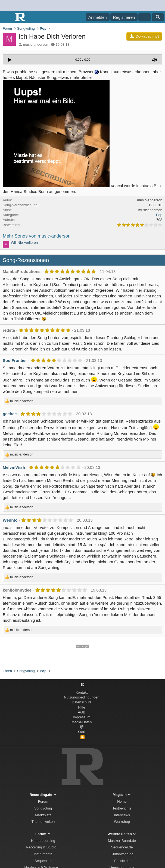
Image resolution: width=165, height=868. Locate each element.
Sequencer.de (122, 847)
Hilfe (82, 707)
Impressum (82, 717)
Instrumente (43, 854)
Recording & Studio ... (43, 847)
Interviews (122, 815)
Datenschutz (82, 702)
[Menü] (7, 17)
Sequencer (43, 861)
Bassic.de (122, 861)
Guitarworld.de (122, 854)
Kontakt (82, 692)
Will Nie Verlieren (24, 243)
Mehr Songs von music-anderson (37, 236)
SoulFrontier (15, 360)
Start (82, 732)
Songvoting (43, 808)
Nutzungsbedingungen (82, 697)
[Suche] (158, 17)
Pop (159, 215)
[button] (82, 685)
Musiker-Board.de (122, 841)
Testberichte (122, 808)
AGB (82, 712)
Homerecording (43, 841)
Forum (43, 801)
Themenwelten (43, 822)
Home (122, 801)
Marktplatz (43, 815)
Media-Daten (82, 722)
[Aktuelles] (144, 17)
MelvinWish (14, 467)
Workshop (122, 822)
